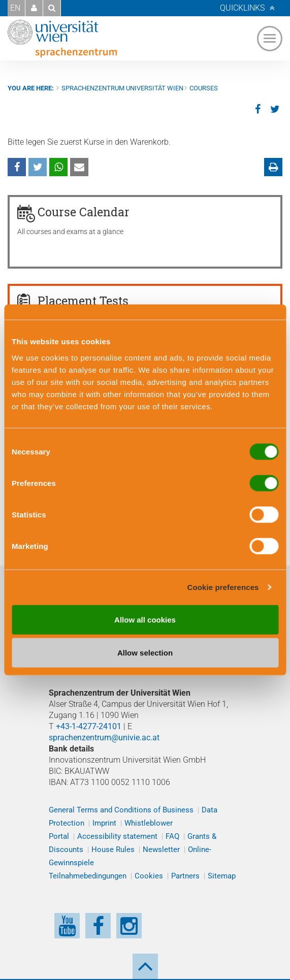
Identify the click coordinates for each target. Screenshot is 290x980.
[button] (34, 8)
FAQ (172, 836)
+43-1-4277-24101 (89, 726)
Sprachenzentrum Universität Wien (122, 88)
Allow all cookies (145, 619)
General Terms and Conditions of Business (121, 810)
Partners (185, 876)
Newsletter (161, 850)
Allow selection (145, 653)
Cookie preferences (223, 587)
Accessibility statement (117, 836)
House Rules (113, 850)
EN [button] (15, 8)
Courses (204, 88)
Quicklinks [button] (242, 8)
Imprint (104, 823)
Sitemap (222, 876)
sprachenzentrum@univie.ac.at (104, 738)
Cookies (149, 876)
